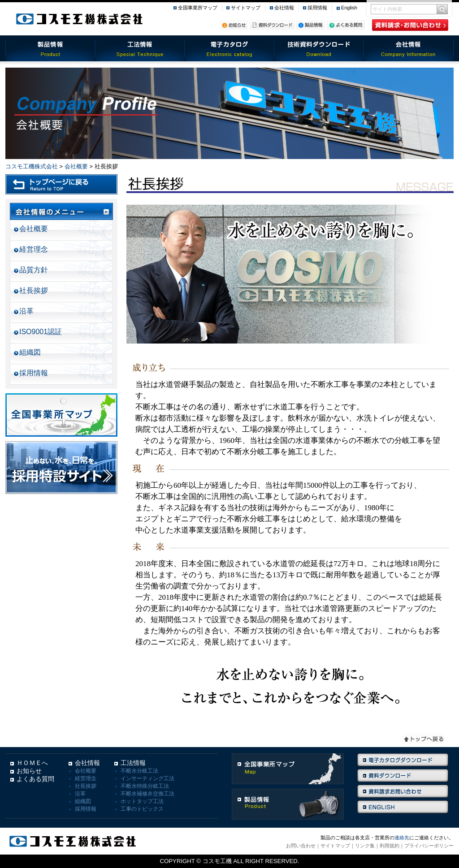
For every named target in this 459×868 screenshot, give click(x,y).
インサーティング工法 (147, 778)
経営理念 (34, 249)
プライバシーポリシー (429, 846)
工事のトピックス (142, 809)
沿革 (26, 311)
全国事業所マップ (198, 8)
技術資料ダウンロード (319, 48)
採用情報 (317, 8)
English (349, 8)
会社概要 (76, 166)
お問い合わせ (301, 846)
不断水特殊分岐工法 (145, 786)
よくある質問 (35, 779)
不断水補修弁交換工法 (147, 794)
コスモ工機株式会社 (32, 166)
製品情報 (50, 48)
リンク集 (365, 846)
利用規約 (390, 846)
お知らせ (29, 771)
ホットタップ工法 (142, 801)
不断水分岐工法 (139, 771)
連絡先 (402, 838)
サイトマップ (246, 8)
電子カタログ (229, 48)
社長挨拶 (34, 290)
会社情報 (284, 8)
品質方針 (34, 270)
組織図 (30, 352)
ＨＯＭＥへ (32, 763)
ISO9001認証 (41, 332)
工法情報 (140, 48)
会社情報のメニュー (61, 211)
